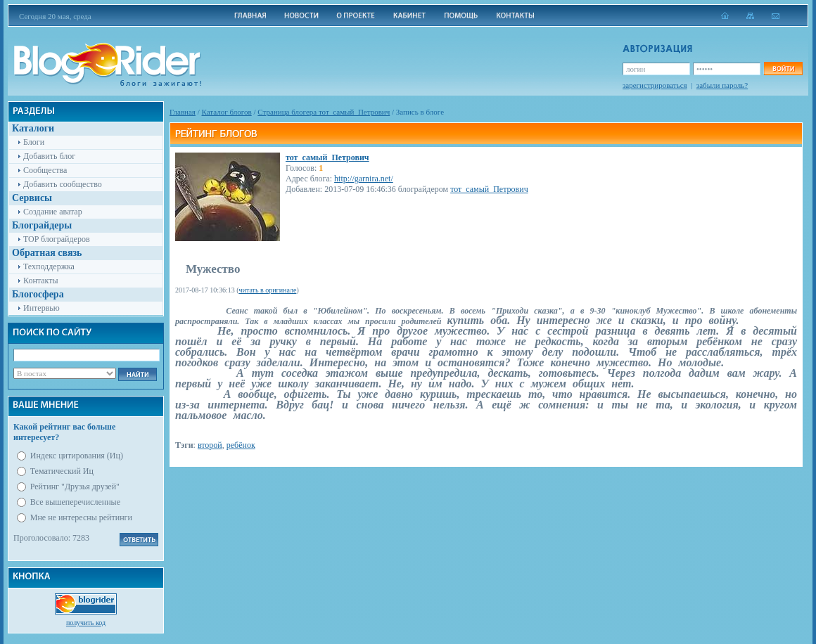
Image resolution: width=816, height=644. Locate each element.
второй (210, 445)
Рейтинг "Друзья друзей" (75, 487)
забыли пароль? (722, 85)
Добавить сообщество (63, 184)
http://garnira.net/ (364, 179)
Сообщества (45, 170)
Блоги (34, 142)
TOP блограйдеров (57, 239)
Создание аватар (53, 212)
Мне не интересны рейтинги (81, 517)
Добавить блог (49, 156)
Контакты (41, 281)
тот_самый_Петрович (327, 157)
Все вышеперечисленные (75, 502)
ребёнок (241, 445)
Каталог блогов (227, 112)
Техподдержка (49, 266)
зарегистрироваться (655, 85)
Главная (183, 112)
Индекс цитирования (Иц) (77, 456)
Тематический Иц (62, 471)
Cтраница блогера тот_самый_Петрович (324, 112)
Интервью (42, 308)
